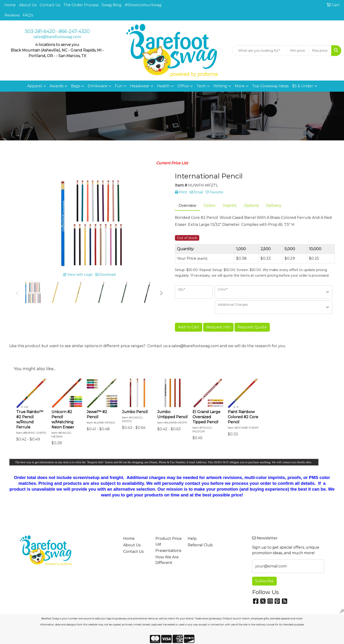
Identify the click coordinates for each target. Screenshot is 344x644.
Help (192, 539)
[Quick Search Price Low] (299, 51)
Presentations (168, 551)
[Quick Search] (260, 51)
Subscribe (264, 581)
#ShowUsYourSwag (143, 5)
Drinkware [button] (97, 86)
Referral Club (200, 545)
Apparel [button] (35, 86)
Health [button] (163, 86)
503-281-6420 (40, 31)
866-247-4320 (74, 31)
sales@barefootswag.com (57, 37)
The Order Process (81, 5)
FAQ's (28, 15)
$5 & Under (303, 86)
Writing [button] (220, 86)
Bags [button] (76, 86)
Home (10, 5)
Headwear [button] (140, 86)
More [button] (240, 86)
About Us (28, 5)
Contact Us (50, 5)
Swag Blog (112, 5)
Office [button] (183, 86)
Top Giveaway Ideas (270, 86)
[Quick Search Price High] (320, 51)
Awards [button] (56, 86)
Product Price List (169, 541)
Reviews (12, 15)
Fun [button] (119, 86)
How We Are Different (167, 560)
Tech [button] (201, 86)
